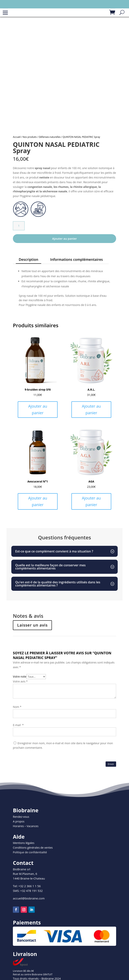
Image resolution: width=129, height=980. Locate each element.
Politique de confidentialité (30, 852)
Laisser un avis (32, 625)
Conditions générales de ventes (33, 848)
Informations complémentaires (77, 259)
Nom (17, 707)
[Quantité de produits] (19, 226)
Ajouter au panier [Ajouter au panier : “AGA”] (91, 501)
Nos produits (30, 137)
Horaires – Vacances (26, 826)
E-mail (18, 725)
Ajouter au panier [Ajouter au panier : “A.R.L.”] (91, 409)
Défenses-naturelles (50, 137)
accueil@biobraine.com (29, 898)
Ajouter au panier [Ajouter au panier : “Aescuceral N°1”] (38, 501)
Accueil (17, 137)
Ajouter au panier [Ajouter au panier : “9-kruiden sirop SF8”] (38, 409)
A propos (19, 821)
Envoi (111, 764)
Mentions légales (24, 843)
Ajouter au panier (64, 238)
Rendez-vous (21, 817)
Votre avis (20, 681)
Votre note (20, 676)
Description (28, 259)
